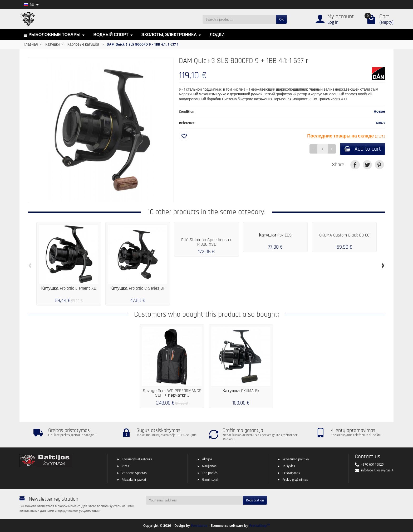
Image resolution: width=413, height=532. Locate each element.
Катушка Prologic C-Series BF (138, 288)
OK (281, 19)
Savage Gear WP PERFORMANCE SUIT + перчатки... (172, 393)
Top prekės (210, 473)
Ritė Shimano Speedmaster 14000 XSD (206, 242)
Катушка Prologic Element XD (69, 288)
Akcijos (207, 459)
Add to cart (363, 149)
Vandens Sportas (134, 473)
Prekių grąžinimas (295, 479)
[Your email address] (194, 500)
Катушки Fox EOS (275, 235)
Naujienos (209, 466)
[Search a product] (239, 19)
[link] (355, 165)
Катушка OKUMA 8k (241, 391)
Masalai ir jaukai (134, 479)
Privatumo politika (296, 459)
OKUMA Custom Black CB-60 (344, 235)
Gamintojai (210, 479)
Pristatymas (291, 473)
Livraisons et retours (137, 459)
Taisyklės (289, 466)
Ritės (125, 466)
